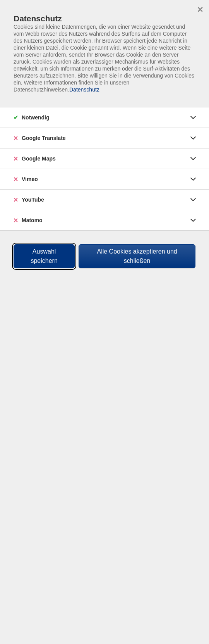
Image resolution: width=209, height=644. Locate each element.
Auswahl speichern (44, 256)
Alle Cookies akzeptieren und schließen (137, 256)
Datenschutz (84, 90)
